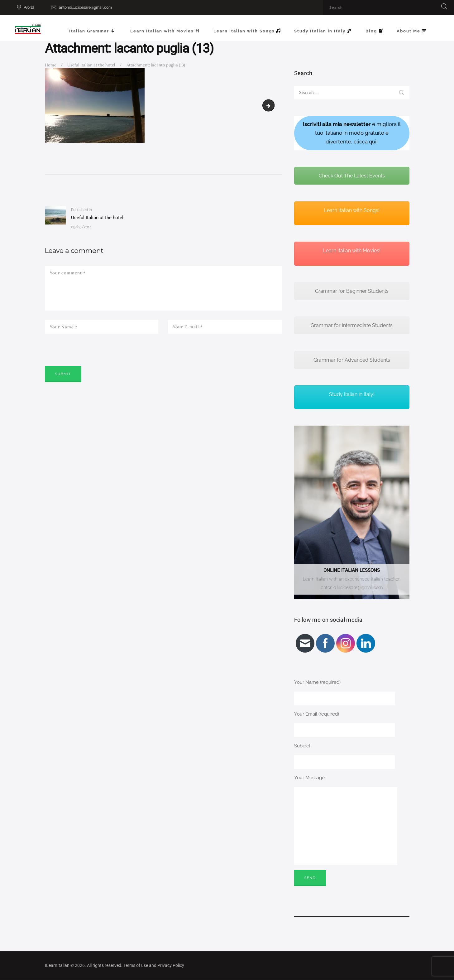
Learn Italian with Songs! (352, 210)
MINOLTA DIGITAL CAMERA (272, 105)
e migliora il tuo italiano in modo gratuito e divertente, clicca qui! (352, 133)
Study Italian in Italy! (352, 394)
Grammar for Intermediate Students (352, 325)
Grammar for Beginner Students (352, 291)
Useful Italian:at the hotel (91, 65)
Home (51, 65)
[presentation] (92, 359)
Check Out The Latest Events (352, 176)
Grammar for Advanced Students (352, 360)
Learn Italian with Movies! (352, 251)
